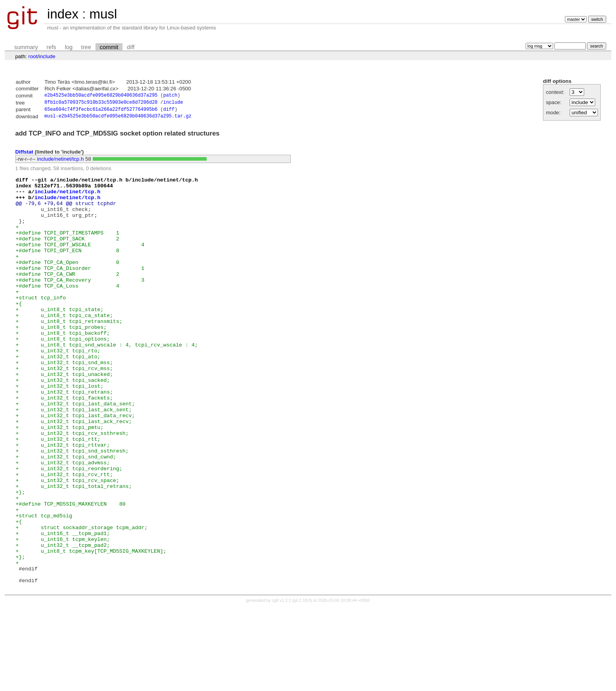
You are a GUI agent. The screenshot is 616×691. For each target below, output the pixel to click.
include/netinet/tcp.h (61, 162)
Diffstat (24, 154)
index (63, 14)
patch (170, 96)
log (69, 47)
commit (109, 47)
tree (86, 47)
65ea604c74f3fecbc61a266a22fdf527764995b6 (101, 111)
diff (131, 47)
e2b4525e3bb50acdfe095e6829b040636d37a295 (101, 96)
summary (26, 47)
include (47, 56)
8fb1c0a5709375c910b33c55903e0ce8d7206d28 (101, 104)
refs (51, 47)
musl (103, 14)
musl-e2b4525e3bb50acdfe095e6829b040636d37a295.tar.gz (118, 119)
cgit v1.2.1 (281, 684)
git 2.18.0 (302, 684)
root (33, 56)
